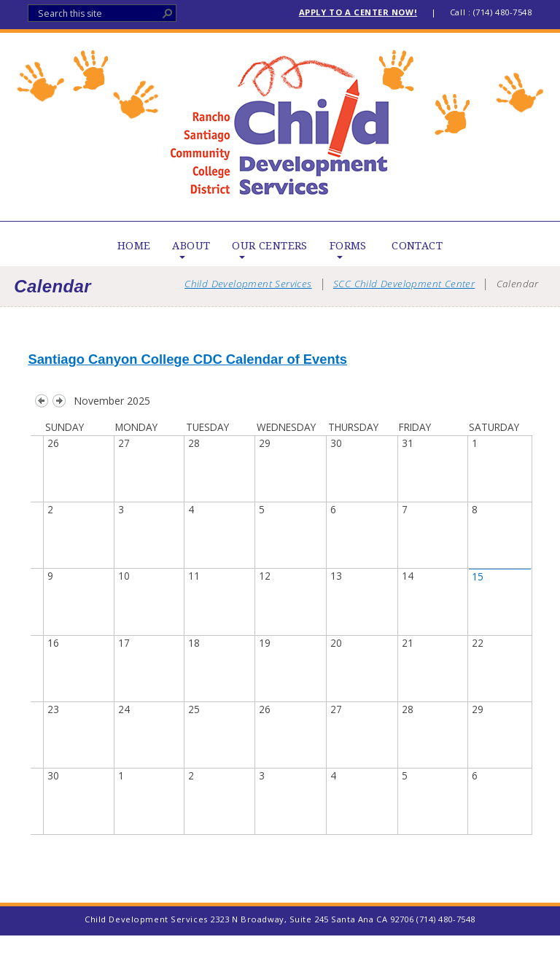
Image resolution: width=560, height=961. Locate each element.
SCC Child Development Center (404, 283)
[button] (168, 13)
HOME (134, 246)
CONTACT (417, 246)
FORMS (348, 246)
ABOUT (191, 246)
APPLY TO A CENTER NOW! (358, 12)
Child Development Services (280, 127)
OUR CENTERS (269, 246)
